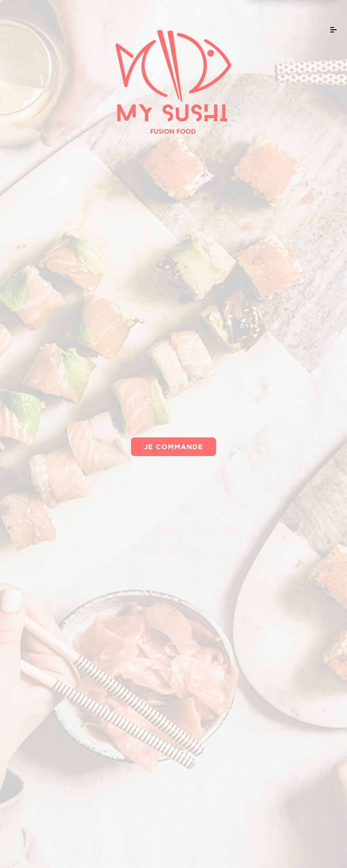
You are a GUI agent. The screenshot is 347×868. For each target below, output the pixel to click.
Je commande (173, 447)
